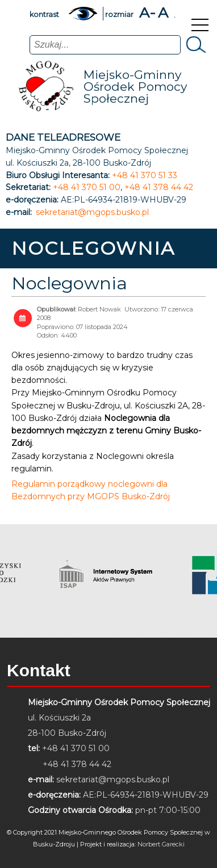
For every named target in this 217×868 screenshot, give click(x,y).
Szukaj (195, 45)
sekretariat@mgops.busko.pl (92, 212)
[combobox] (105, 45)
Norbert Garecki (161, 844)
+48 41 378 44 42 (159, 187)
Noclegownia (69, 283)
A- (147, 13)
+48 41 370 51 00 (87, 187)
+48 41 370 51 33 (145, 176)
